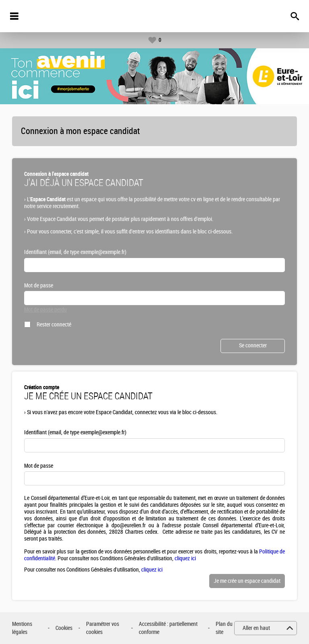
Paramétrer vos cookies (103, 628)
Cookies (64, 628)
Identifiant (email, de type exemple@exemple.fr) (75, 252)
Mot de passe (39, 286)
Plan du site (224, 628)
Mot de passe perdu (45, 310)
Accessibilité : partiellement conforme (168, 628)
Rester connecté (54, 325)
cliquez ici (185, 558)
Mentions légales (22, 628)
